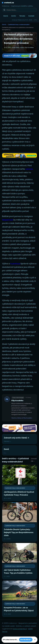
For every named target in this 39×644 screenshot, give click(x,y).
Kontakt (31, 16)
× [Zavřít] (35, 640)
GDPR (30, 629)
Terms (5, 632)
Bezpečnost (7, 220)
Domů (6, 16)
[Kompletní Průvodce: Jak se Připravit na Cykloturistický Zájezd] (19, 599)
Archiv (14, 16)
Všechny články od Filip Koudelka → (22, 418)
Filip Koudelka (17, 401)
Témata (22, 16)
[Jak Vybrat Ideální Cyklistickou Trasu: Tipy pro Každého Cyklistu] (19, 561)
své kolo (29, 169)
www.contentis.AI (20, 629)
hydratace (15, 264)
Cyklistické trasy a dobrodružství (19, 24)
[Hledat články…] (21, 10)
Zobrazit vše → (34, 460)
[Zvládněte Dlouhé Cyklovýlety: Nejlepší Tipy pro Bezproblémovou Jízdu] (19, 522)
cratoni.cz (9, 3)
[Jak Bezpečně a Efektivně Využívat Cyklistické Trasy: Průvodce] (19, 483)
